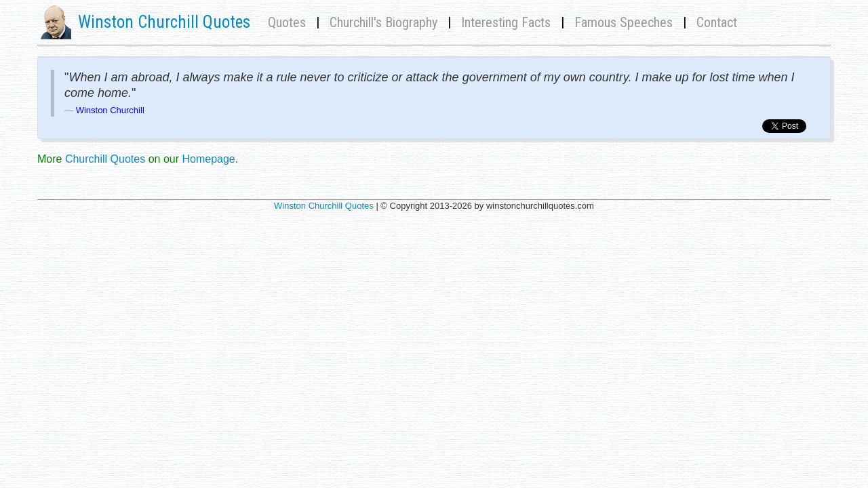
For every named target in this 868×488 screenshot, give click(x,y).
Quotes (287, 22)
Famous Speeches (624, 22)
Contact (717, 22)
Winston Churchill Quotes (324, 206)
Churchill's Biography (383, 22)
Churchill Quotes (105, 159)
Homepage (208, 159)
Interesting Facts (506, 22)
